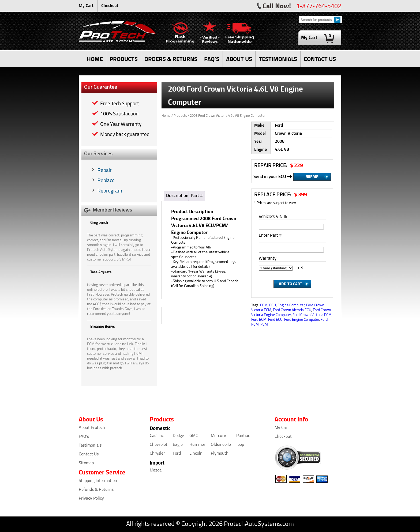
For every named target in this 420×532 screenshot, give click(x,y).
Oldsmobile (221, 445)
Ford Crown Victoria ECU (292, 310)
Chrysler (157, 454)
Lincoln (196, 454)
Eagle (178, 445)
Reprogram (110, 191)
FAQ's (84, 437)
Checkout (110, 6)
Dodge (178, 436)
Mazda (156, 470)
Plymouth (220, 454)
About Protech (92, 428)
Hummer (197, 445)
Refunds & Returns (96, 490)
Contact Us (89, 454)
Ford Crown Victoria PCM (312, 315)
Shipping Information (98, 481)
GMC (194, 436)
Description (177, 196)
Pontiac (243, 436)
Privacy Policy (91, 499)
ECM (264, 305)
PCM (264, 325)
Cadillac (157, 436)
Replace (106, 181)
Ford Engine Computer (302, 320)
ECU (273, 305)
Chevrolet (159, 445)
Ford (177, 454)
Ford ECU (275, 320)
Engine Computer (291, 305)
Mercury (218, 436)
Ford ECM (259, 320)
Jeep (240, 445)
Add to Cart (290, 284)
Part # (197, 196)
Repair (105, 171)
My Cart (86, 6)
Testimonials (90, 446)
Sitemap (86, 463)
